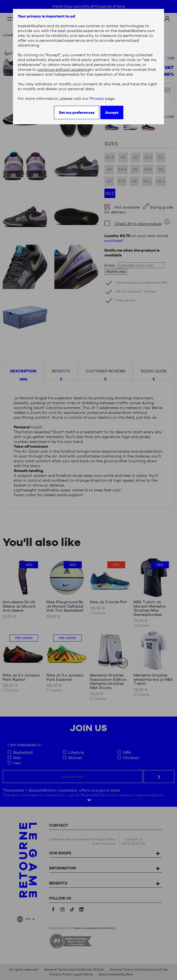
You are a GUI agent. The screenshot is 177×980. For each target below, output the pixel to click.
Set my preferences (77, 112)
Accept (112, 112)
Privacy (97, 98)
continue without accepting (64, 69)
